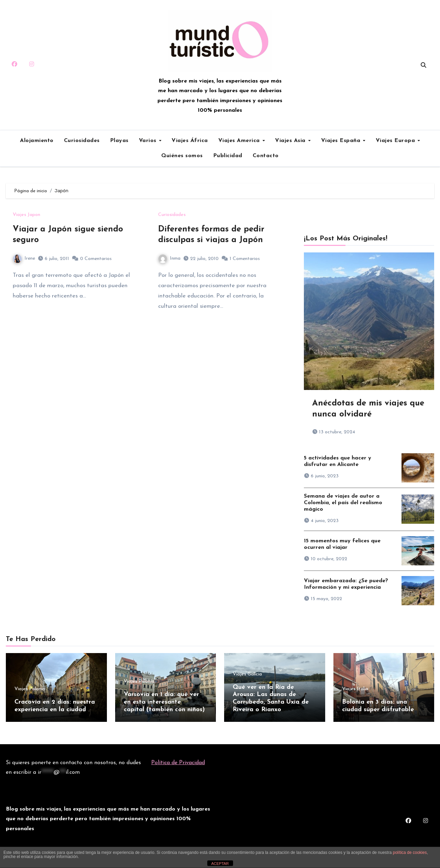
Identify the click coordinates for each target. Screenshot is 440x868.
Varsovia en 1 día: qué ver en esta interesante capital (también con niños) (164, 702)
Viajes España (342, 141)
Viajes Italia (355, 689)
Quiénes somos (182, 156)
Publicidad (228, 156)
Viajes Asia (291, 141)
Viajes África (190, 141)
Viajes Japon (26, 215)
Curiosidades (82, 141)
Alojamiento (37, 141)
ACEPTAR (220, 864)
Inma (169, 258)
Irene (24, 258)
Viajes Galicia (247, 674)
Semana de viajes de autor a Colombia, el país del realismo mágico (343, 503)
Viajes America (240, 141)
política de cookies (410, 853)
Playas (119, 141)
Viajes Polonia (30, 689)
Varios (149, 141)
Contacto (266, 156)
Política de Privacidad (178, 761)
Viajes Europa (396, 141)
